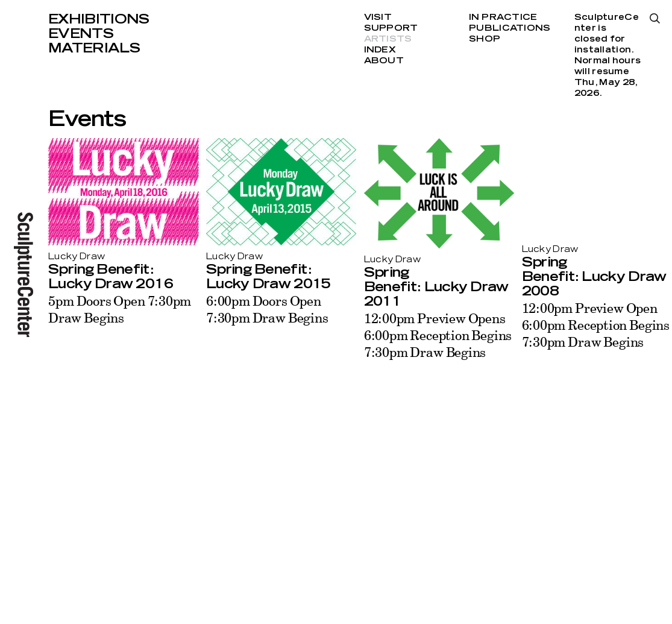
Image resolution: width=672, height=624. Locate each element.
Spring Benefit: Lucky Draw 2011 (436, 287)
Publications (510, 28)
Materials (94, 48)
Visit (378, 17)
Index (380, 50)
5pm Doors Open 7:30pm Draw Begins (120, 309)
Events (81, 34)
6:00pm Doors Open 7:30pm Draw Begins (267, 309)
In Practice (503, 17)
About (384, 61)
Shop (485, 39)
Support (391, 28)
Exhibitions (99, 19)
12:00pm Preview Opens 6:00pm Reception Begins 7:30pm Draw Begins (438, 335)
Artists (388, 39)
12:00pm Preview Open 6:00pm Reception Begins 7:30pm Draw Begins (596, 325)
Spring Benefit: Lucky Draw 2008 (594, 277)
